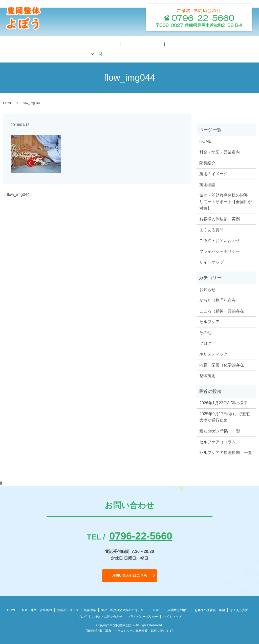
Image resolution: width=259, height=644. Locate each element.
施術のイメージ (68, 44)
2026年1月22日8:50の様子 (223, 402)
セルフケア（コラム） (220, 441)
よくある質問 (199, 44)
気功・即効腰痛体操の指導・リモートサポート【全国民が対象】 (226, 201)
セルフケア (209, 321)
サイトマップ (211, 261)
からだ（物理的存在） (220, 299)
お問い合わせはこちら (129, 575)
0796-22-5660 (141, 535)
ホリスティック (213, 353)
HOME (8, 44)
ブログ (247, 44)
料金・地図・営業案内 (139, 44)
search (4, 53)
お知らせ (207, 289)
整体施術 (207, 375)
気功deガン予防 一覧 (220, 430)
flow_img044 (18, 194)
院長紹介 (25, 44)
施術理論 (44, 44)
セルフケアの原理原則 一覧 (226, 452)
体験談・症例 (173, 44)
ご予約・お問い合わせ (220, 240)
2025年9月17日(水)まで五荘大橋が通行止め (225, 416)
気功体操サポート (101, 44)
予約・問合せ (226, 44)
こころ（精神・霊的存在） (224, 310)
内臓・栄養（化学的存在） (224, 364)
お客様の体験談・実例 (220, 218)
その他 (205, 332)
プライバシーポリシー (220, 251)
